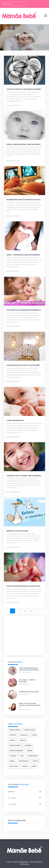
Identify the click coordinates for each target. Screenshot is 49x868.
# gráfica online (14, 730)
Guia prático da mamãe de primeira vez (25, 310)
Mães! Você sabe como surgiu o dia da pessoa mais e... (30, 705)
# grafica (12, 740)
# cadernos (28, 745)
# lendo (34, 766)
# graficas (23, 740)
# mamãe (29, 751)
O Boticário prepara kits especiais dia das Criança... (29, 669)
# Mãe (22, 756)
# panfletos (24, 735)
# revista (35, 761)
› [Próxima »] (43, 611)
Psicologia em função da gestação (23, 586)
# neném (12, 761)
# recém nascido (23, 761)
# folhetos (13, 735)
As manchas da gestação (29, 692)
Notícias (24, 792)
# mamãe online (32, 756)
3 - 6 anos (24, 804)
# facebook (13, 756)
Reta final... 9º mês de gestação (27, 681)
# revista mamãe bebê (16, 751)
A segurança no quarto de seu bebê (23, 365)
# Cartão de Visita (29, 730)
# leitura (24, 766)
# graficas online (15, 745)
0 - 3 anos (24, 798)
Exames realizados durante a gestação (25, 200)
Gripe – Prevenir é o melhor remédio (23, 255)
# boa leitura (13, 766)
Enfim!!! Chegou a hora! (17, 531)
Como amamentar (15, 420)
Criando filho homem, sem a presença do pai (27, 476)
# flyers (34, 735)
